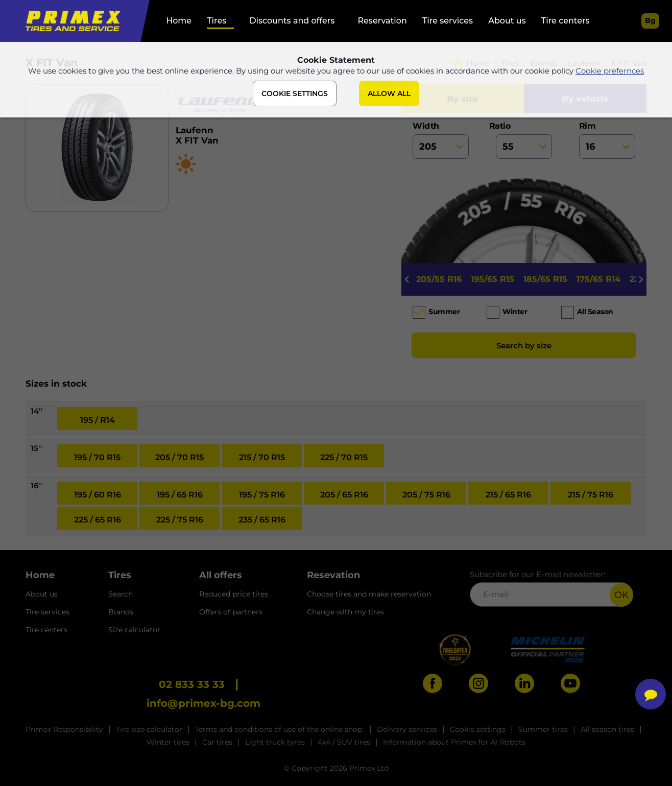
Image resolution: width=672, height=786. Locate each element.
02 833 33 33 (192, 684)
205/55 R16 (439, 279)
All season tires (607, 729)
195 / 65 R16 (180, 495)
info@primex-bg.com (203, 703)
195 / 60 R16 (98, 495)
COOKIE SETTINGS (295, 93)
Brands (121, 612)
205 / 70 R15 (179, 457)
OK (621, 595)
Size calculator (134, 630)
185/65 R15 (545, 279)
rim (607, 140)
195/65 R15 (493, 279)
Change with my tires (345, 612)
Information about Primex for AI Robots (454, 742)
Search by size (524, 346)
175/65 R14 (598, 279)
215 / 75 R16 (591, 495)
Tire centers (566, 21)
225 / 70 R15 (344, 457)
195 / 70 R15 (97, 457)
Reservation (382, 21)
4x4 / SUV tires (344, 742)
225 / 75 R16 (180, 520)
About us (507, 21)
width (441, 140)
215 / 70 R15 (262, 457)
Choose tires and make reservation (369, 594)
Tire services (448, 21)
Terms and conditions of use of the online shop (280, 729)
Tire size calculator (149, 729)
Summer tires (543, 729)
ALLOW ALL (389, 93)
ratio (524, 140)
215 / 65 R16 (508, 495)
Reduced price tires (234, 594)
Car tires (217, 742)
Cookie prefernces (610, 71)
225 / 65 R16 (98, 520)
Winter (515, 312)
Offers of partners (231, 612)
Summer (444, 312)
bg (650, 20)
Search (121, 594)
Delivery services (407, 729)
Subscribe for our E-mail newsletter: (551, 588)
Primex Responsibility (64, 729)
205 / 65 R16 (344, 495)
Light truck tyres (275, 742)
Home (179, 21)
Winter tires (168, 742)
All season (595, 312)
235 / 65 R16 (262, 520)
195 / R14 (98, 420)
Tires (217, 21)
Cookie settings (478, 729)
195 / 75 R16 (262, 495)
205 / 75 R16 (426, 495)
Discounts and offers (292, 21)
